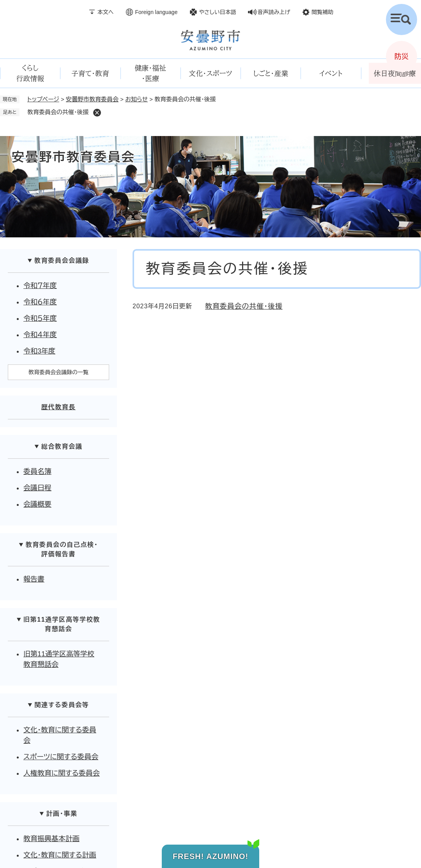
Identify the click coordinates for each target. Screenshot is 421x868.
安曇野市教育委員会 (92, 99)
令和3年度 (39, 351)
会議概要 (37, 504)
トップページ (43, 99)
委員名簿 (37, 472)
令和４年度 (40, 335)
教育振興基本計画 (51, 839)
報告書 (34, 579)
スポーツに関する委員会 (61, 757)
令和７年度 (40, 286)
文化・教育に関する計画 (60, 855)
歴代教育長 (58, 407)
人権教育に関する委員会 (62, 773)
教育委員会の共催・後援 (244, 306)
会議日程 (37, 488)
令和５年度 (40, 318)
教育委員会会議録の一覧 (58, 372)
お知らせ (136, 99)
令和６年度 (40, 302)
